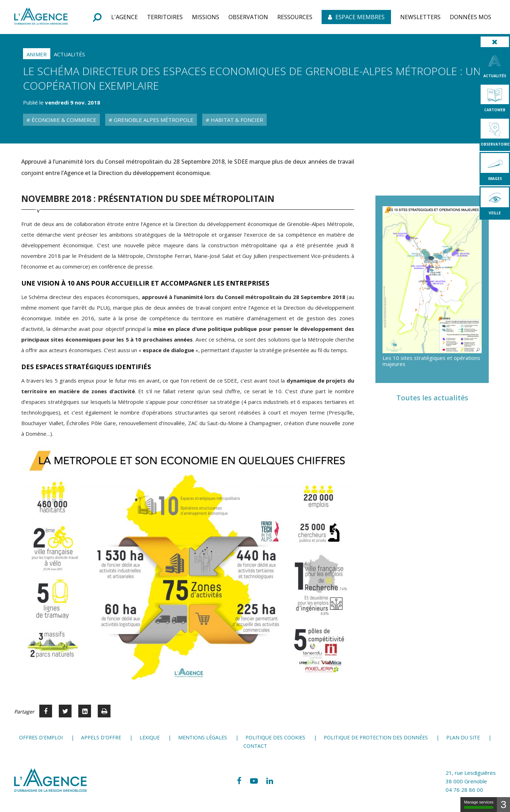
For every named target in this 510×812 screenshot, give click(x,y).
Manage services (479, 804)
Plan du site (463, 737)
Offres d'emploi (41, 737)
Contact (255, 746)
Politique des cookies (275, 737)
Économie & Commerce (63, 120)
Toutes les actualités (432, 398)
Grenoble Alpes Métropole (153, 120)
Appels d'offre (101, 737)
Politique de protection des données (376, 737)
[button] (124, 17)
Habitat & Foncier (236, 120)
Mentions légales (203, 737)
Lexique (150, 737)
